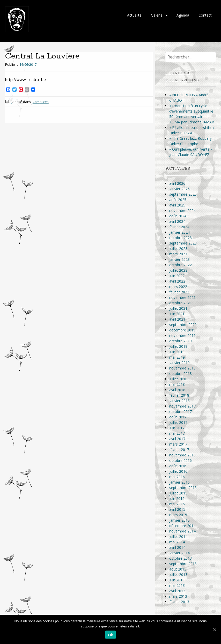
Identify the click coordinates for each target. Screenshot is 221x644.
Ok (110, 635)
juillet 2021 (178, 308)
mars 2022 (178, 287)
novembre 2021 (182, 297)
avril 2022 (177, 281)
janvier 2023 (179, 259)
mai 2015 (177, 504)
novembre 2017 (182, 406)
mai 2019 (177, 357)
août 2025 (178, 200)
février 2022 (179, 292)
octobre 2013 (181, 558)
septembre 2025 (183, 194)
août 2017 (178, 417)
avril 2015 (177, 509)
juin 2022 (177, 276)
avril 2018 (177, 390)
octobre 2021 (181, 303)
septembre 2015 (183, 488)
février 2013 (179, 602)
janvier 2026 (179, 189)
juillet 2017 (178, 422)
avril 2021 (177, 319)
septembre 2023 (183, 243)
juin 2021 (177, 314)
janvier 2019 (179, 363)
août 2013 (178, 569)
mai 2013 (177, 585)
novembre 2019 (182, 335)
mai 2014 (177, 542)
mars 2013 (178, 596)
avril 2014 (177, 547)
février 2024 (179, 227)
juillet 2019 (178, 346)
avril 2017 (177, 439)
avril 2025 (177, 205)
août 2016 (178, 466)
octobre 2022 (181, 265)
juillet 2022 (178, 270)
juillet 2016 (178, 471)
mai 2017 (177, 433)
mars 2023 (178, 254)
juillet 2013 (178, 575)
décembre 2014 (182, 526)
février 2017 (179, 450)
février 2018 (179, 395)
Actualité (134, 15)
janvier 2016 (179, 482)
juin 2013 (177, 580)
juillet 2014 (178, 536)
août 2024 (178, 216)
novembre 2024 (182, 210)
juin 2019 (177, 352)
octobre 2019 (181, 341)
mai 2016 (177, 477)
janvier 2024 (179, 232)
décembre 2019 (182, 330)
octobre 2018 (181, 373)
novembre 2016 (182, 455)
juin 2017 (177, 428)
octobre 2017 (181, 412)
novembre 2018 (182, 368)
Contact (205, 15)
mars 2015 (178, 515)
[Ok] (215, 630)
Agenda (183, 15)
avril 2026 (177, 183)
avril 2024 (177, 221)
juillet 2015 (178, 493)
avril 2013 (177, 591)
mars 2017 (178, 444)
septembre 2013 (183, 564)
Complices (41, 102)
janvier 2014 (179, 553)
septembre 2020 (183, 325)
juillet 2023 (178, 249)
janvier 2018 (179, 401)
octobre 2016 (181, 460)
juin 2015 (177, 498)
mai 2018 (177, 384)
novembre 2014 (182, 531)
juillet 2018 (178, 379)
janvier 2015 (179, 520)
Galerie (157, 15)
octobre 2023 (181, 238)
